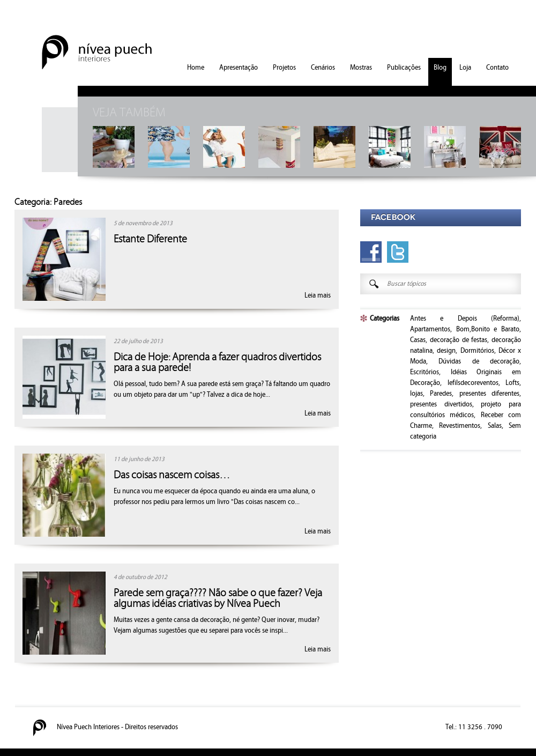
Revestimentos (460, 426)
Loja (465, 68)
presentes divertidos (441, 404)
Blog (440, 68)
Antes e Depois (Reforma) (465, 318)
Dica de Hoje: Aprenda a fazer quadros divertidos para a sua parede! (217, 362)
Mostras (361, 68)
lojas (416, 394)
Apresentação (239, 68)
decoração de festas (459, 340)
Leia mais (318, 295)
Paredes (441, 394)
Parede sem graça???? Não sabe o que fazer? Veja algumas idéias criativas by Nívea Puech (218, 598)
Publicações (404, 68)
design (446, 351)
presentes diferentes (489, 394)
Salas (495, 426)
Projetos (284, 68)
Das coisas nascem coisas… (172, 475)
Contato (497, 68)
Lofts (512, 383)
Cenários (323, 68)
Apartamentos (430, 329)
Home (196, 68)
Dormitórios (477, 351)
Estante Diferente (150, 239)
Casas (418, 340)
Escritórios (425, 372)
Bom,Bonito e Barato (488, 329)
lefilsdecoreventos (473, 383)
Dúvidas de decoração (479, 361)
